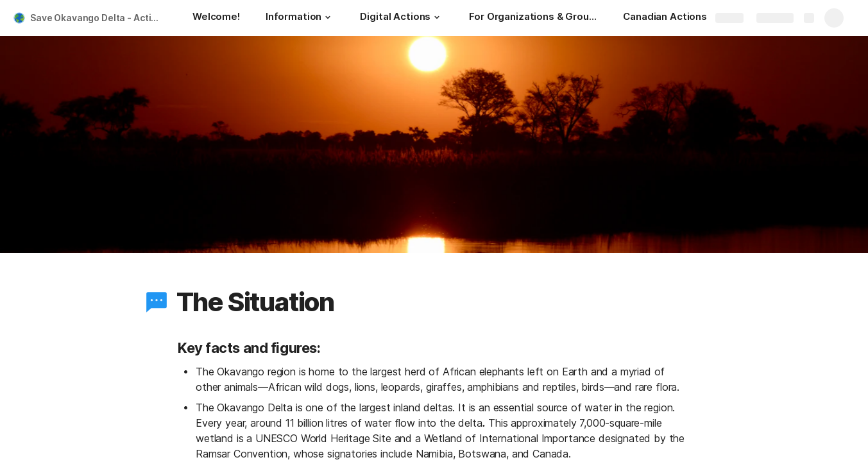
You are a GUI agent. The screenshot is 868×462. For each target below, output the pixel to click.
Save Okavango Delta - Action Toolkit (98, 18)
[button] (328, 17)
